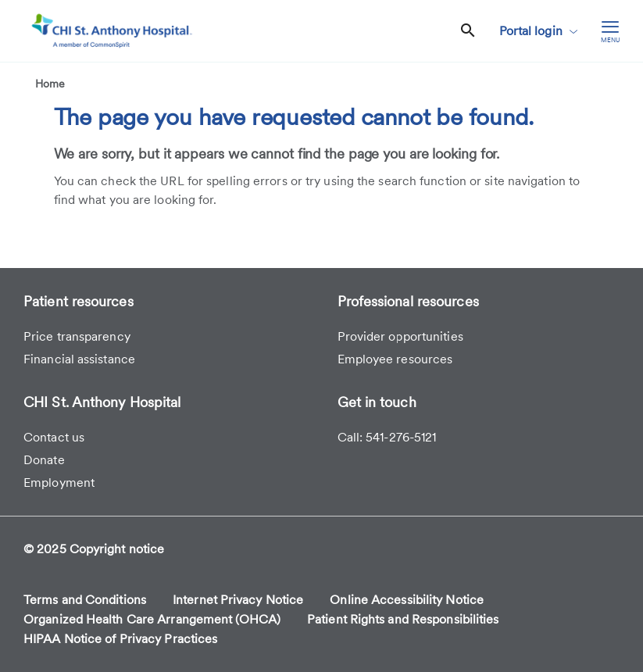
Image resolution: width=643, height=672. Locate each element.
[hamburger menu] (610, 31)
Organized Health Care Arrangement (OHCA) (152, 619)
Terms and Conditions (85, 600)
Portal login (538, 31)
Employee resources (395, 359)
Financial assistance (79, 359)
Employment (59, 483)
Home (50, 84)
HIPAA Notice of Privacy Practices (120, 639)
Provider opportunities (400, 336)
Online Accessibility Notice (407, 600)
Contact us (54, 437)
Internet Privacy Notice (238, 600)
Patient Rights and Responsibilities (403, 619)
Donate (44, 460)
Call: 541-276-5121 (387, 437)
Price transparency (77, 336)
